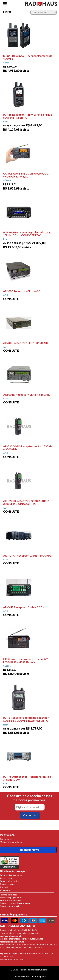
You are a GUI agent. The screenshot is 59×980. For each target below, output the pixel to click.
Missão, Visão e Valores (11, 842)
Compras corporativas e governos (16, 903)
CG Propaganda (38, 976)
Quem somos (6, 839)
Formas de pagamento (10, 897)
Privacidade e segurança (11, 875)
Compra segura (7, 884)
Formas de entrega (9, 895)
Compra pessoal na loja (11, 906)
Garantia (4, 887)
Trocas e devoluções (9, 881)
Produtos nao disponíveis (12, 900)
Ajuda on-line (6, 878)
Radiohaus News (28, 850)
